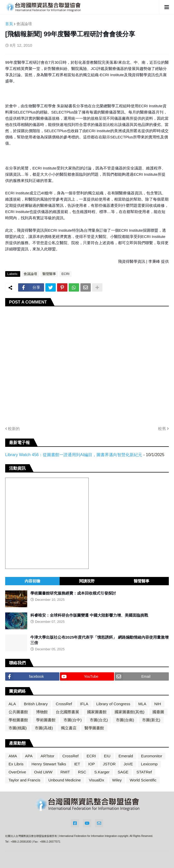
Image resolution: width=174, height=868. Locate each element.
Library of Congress (113, 704)
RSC (82, 772)
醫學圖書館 (94, 728)
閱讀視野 (87, 581)
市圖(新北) (151, 720)
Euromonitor (152, 756)
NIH (158, 704)
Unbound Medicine (65, 780)
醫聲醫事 (49, 274)
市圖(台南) (125, 720)
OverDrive (17, 772)
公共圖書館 (18, 712)
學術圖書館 (46, 720)
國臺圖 (158, 712)
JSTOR (109, 764)
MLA (142, 704)
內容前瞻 (32, 581)
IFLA (84, 704)
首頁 (9, 24)
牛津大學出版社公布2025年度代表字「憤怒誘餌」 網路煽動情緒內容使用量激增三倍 (99, 640)
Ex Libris (16, 764)
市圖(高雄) (44, 728)
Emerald (126, 756)
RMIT (65, 772)
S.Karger (102, 772)
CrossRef (64, 704)
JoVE (128, 764)
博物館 (42, 712)
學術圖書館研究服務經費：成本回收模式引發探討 (73, 593)
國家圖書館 (97, 712)
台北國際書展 (67, 712)
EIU (107, 756)
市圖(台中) (73, 720)
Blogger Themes (82, 858)
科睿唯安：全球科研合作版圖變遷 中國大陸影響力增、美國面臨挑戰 (89, 615)
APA (29, 756)
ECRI (65, 274)
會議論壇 (24, 24)
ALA (12, 704)
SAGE (123, 772)
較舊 (162, 429)
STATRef (144, 772)
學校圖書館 (18, 720)
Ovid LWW (43, 772)
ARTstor (47, 756)
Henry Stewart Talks (49, 764)
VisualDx (97, 780)
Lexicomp (149, 764)
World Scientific (143, 780)
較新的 (14, 429)
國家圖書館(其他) (130, 712)
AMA (13, 756)
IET (77, 764)
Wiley (117, 780)
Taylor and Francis (25, 780)
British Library (36, 704)
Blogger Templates (113, 858)
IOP (92, 764)
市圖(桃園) (18, 728)
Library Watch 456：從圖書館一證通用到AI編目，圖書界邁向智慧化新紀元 (74, 455)
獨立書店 (69, 728)
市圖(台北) (99, 720)
